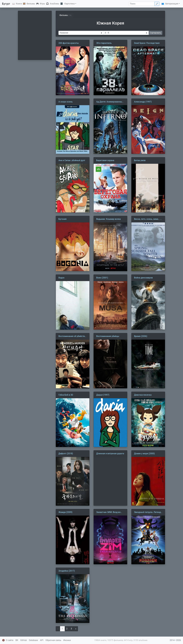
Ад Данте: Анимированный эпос (110, 102)
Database (33, 640)
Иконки (67, 640)
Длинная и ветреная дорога (110, 454)
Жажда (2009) (65, 512)
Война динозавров (143, 278)
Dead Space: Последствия (147, 43)
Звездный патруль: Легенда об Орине (148, 512)
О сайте (10, 640)
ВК (17, 640)
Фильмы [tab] (65, 15)
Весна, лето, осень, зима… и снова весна (148, 219)
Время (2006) (141, 336)
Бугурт (6, 4)
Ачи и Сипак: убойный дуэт (72, 160)
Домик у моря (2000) (144, 454)
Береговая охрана (105, 160)
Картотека (70, 4)
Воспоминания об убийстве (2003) (72, 336)
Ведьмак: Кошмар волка (108, 219)
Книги (19, 4)
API (42, 640)
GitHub (24, 640)
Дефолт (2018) (66, 454)
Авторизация (172, 4)
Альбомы (55, 4)
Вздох (61, 278)
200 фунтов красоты (69, 43)
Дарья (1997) (103, 395)
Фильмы (31, 4)
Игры (42, 4)
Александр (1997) (143, 102)
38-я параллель (104, 43)
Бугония (63, 219)
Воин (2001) (102, 278)
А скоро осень (66, 102)
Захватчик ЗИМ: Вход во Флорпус (108, 512)
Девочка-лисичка (143, 395)
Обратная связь (53, 640)
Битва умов (140, 160)
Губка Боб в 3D (66, 395)
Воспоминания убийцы (108, 336)
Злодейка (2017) (67, 571)
